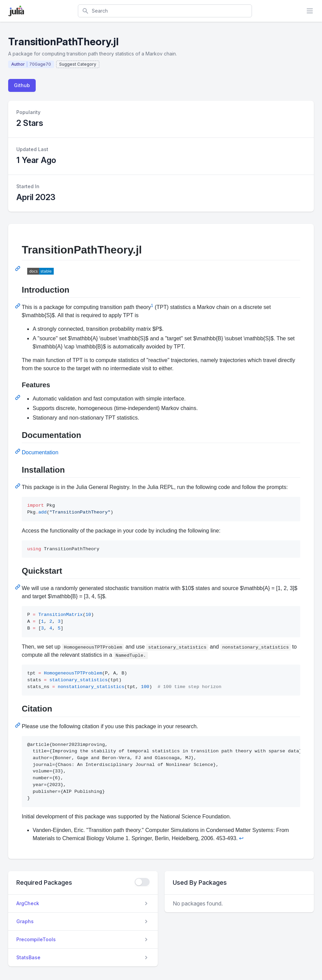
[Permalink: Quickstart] (18, 587)
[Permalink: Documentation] (18, 451)
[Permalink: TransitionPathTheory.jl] (18, 268)
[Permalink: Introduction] (18, 306)
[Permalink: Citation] (18, 725)
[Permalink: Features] (18, 397)
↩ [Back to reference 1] (241, 838)
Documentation (40, 452)
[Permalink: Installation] (18, 486)
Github (22, 85)
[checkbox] (142, 882)
